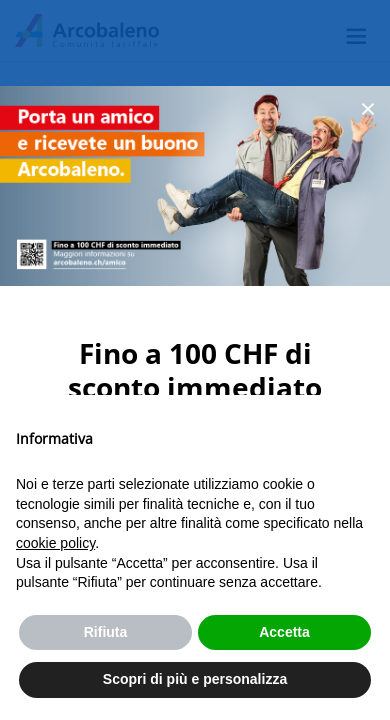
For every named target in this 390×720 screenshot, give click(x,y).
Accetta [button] (284, 632)
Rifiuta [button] (106, 632)
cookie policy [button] (55, 543)
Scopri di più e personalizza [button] (195, 679)
